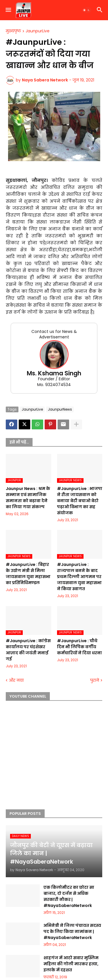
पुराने (95, 680)
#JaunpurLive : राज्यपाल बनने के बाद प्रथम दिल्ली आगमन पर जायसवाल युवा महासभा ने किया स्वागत (79, 577)
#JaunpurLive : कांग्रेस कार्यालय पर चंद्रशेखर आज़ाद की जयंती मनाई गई (28, 650)
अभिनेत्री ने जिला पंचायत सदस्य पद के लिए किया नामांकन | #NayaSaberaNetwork (72, 931)
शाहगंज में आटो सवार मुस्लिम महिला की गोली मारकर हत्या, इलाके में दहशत (71, 964)
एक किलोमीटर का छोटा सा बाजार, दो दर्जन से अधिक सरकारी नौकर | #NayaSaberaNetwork (69, 896)
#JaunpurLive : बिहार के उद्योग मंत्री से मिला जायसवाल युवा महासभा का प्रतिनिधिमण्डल (28, 574)
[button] (8, 10)
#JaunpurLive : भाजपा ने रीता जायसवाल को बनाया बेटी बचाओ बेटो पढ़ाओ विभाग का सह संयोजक (80, 501)
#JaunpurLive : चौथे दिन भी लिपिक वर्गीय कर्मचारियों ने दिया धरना (79, 647)
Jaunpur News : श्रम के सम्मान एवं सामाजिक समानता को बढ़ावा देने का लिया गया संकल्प (28, 498)
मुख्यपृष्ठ (13, 31)
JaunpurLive (38, 31)
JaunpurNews (60, 409)
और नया (16, 680)
